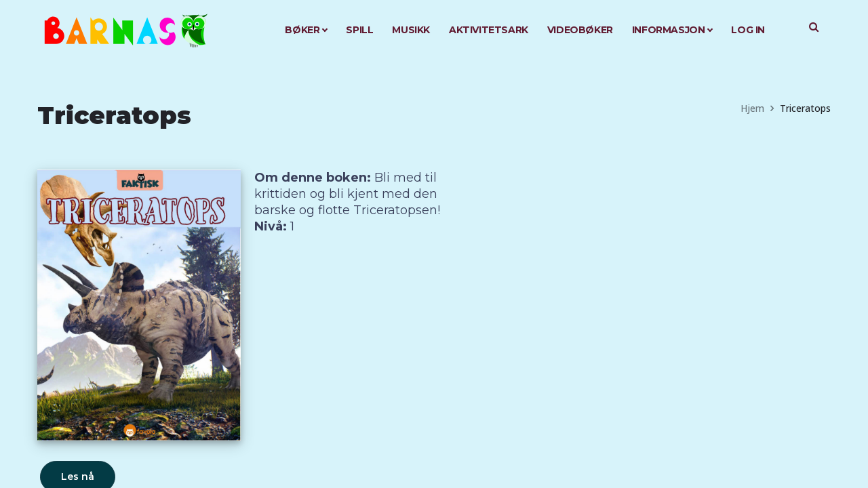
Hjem (752, 108)
